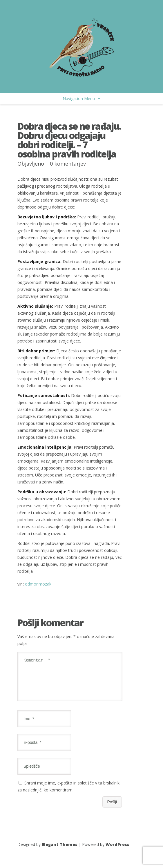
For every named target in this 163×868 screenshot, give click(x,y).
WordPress (117, 851)
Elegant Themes (60, 851)
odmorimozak (38, 584)
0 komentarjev (68, 164)
